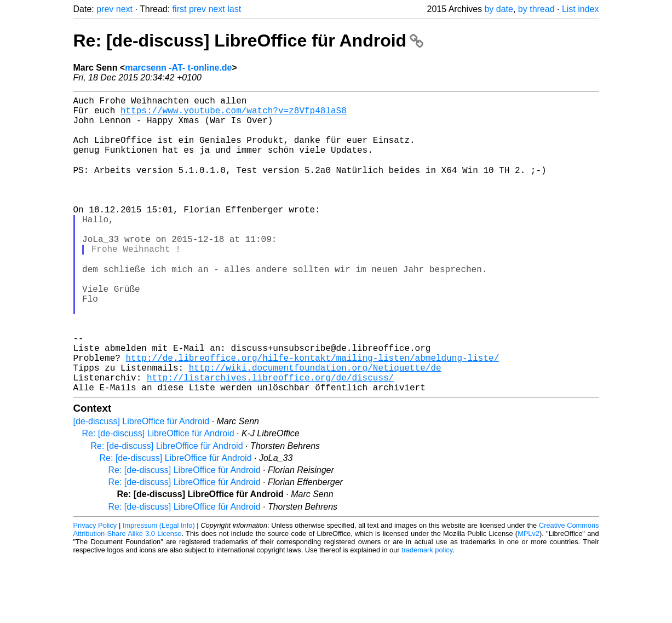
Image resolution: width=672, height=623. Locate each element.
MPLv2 (529, 598)
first (180, 9)
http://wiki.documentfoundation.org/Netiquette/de (315, 428)
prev (105, 9)
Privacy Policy (95, 590)
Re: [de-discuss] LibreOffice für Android (248, 41)
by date (498, 9)
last (234, 9)
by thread (536, 9)
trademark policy (427, 615)
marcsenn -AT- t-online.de (178, 68)
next (124, 9)
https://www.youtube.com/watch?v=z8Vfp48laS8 (234, 114)
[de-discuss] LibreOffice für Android (142, 486)
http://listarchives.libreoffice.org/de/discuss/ (270, 440)
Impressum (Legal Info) (159, 590)
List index (581, 9)
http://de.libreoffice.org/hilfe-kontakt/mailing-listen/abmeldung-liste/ (313, 416)
